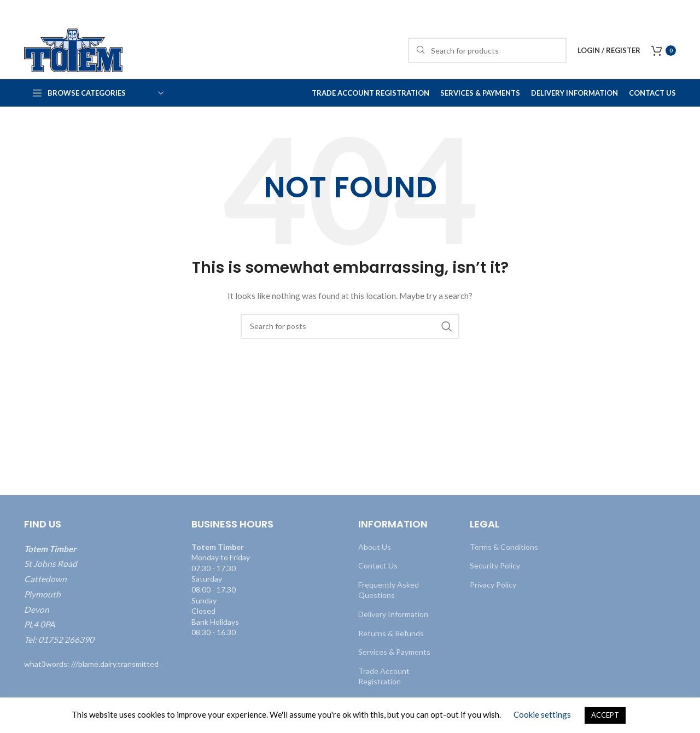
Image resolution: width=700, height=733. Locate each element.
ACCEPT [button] (605, 715)
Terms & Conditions (504, 547)
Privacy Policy (493, 585)
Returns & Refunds (391, 633)
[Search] (487, 50)
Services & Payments (394, 652)
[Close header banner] (686, 11)
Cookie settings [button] (542, 714)
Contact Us (378, 565)
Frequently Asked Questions (389, 590)
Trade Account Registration (384, 676)
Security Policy (495, 565)
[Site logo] (73, 49)
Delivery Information (393, 614)
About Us (375, 547)
